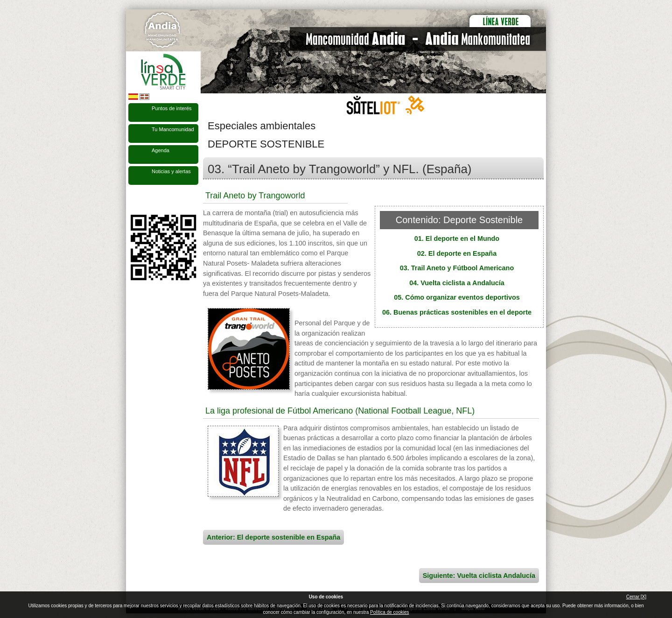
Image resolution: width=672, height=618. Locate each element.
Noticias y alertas (171, 171)
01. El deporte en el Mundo (457, 239)
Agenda (161, 150)
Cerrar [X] (636, 597)
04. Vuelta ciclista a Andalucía (457, 283)
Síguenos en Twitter (149, 200)
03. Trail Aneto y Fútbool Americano (457, 268)
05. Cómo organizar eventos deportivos (457, 297)
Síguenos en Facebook (134, 200)
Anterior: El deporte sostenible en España (273, 537)
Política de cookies (389, 612)
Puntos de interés (172, 108)
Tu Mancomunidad (173, 129)
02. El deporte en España (457, 253)
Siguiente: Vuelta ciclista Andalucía (479, 576)
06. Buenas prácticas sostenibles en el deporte (457, 312)
